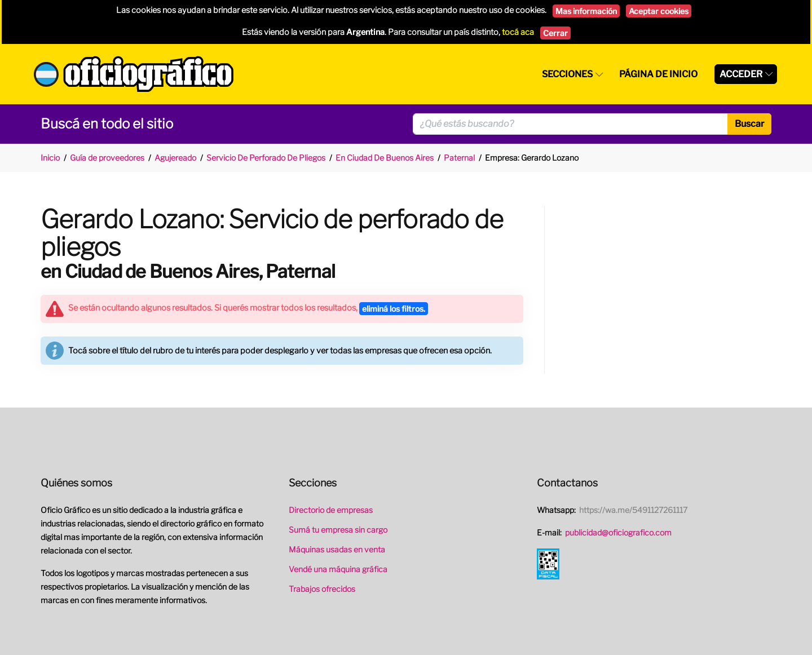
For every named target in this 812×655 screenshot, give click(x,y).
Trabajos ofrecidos (322, 589)
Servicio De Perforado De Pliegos (266, 158)
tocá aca (518, 32)
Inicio (50, 158)
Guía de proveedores (107, 158)
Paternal (459, 158)
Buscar (749, 124)
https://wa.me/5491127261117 (633, 510)
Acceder (741, 74)
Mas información (586, 11)
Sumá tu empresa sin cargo (338, 530)
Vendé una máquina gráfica (338, 569)
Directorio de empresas (331, 510)
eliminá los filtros (394, 309)
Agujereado (175, 158)
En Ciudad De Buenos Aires (385, 158)
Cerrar (555, 33)
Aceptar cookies (659, 11)
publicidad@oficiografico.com (618, 532)
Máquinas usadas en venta (337, 549)
